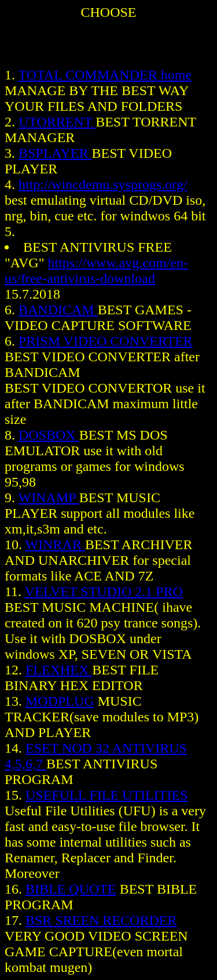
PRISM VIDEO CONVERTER (106, 341)
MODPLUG (60, 701)
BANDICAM (58, 310)
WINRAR (55, 545)
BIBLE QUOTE (71, 889)
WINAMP (49, 498)
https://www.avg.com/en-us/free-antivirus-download (96, 271)
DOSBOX (49, 435)
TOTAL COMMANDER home (105, 75)
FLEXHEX (59, 670)
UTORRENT (57, 122)
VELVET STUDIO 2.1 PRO (104, 591)
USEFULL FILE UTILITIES (106, 795)
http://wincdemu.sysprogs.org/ (103, 184)
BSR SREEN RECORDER (101, 920)
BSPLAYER (55, 153)
